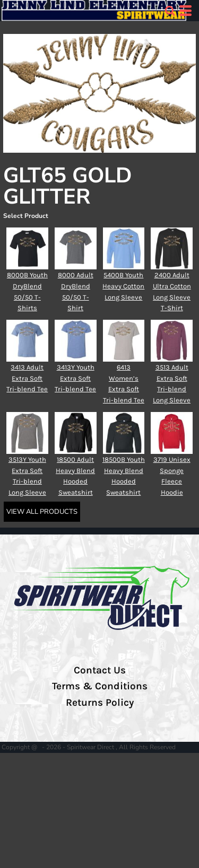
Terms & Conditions (100, 686)
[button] (170, 11)
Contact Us (100, 670)
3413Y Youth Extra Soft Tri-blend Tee (75, 378)
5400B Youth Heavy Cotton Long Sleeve (123, 286)
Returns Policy (100, 703)
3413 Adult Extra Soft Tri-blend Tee (27, 378)
